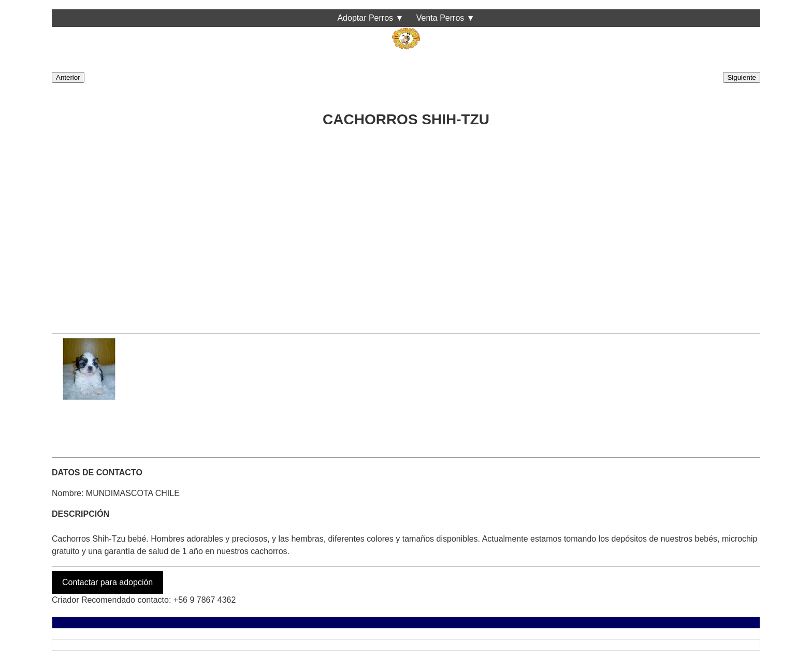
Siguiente (742, 77)
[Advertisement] (363, 227)
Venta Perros (440, 18)
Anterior (68, 77)
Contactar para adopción (107, 582)
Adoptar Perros (365, 18)
